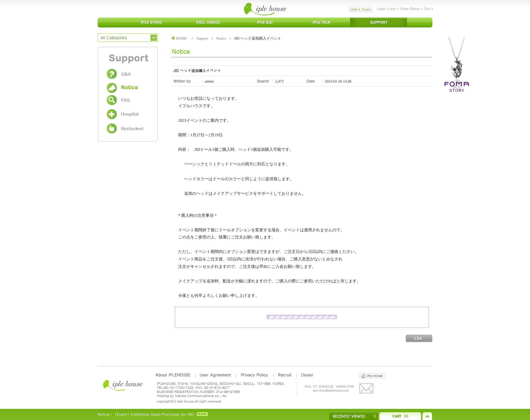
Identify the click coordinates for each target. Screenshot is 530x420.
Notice (221, 38)
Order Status (410, 8)
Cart (427, 8)
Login (381, 8)
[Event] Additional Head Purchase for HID (154, 414)
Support (202, 38)
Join (393, 8)
